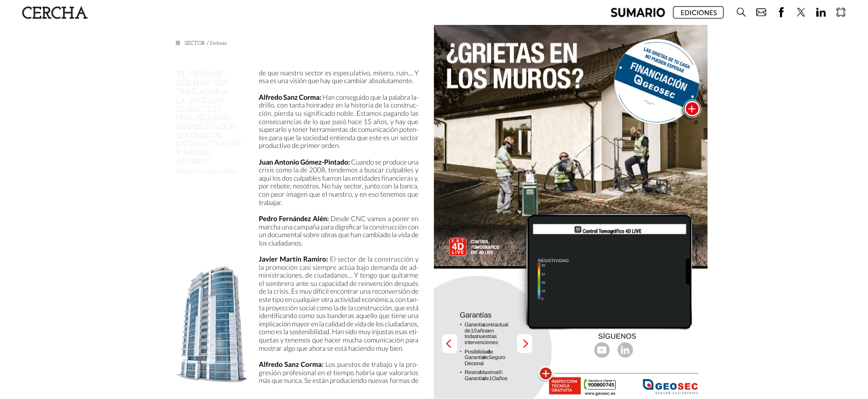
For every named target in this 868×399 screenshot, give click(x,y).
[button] (638, 12)
